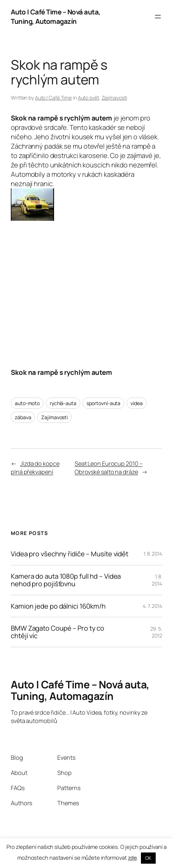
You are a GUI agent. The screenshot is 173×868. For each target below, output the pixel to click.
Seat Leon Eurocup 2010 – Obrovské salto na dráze (109, 468)
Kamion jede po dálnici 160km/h (58, 606)
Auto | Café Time (53, 98)
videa (137, 403)
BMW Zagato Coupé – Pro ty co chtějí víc (57, 632)
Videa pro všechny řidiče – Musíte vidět (70, 554)
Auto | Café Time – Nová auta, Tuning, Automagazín (56, 17)
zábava (23, 417)
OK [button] (148, 858)
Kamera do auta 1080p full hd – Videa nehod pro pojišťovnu (66, 580)
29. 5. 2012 (156, 632)
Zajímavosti (114, 98)
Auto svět (88, 98)
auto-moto (27, 403)
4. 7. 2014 (152, 606)
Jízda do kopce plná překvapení (35, 468)
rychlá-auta (63, 403)
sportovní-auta (104, 403)
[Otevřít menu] (158, 17)
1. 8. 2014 (153, 554)
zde (132, 858)
